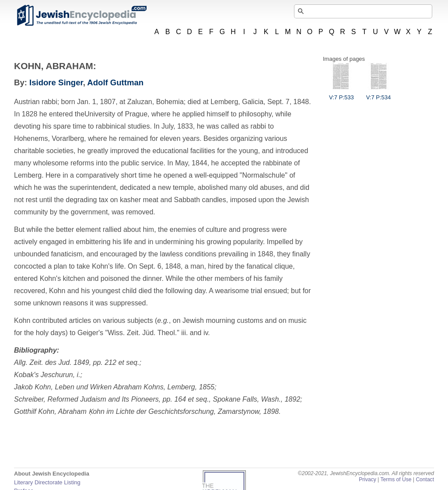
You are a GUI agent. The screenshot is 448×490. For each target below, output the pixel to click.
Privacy (367, 479)
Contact (425, 479)
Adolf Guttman (115, 82)
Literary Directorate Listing (47, 482)
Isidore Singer (56, 82)
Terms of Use (396, 479)
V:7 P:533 (341, 94)
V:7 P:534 (379, 94)
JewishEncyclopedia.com (81, 15)
